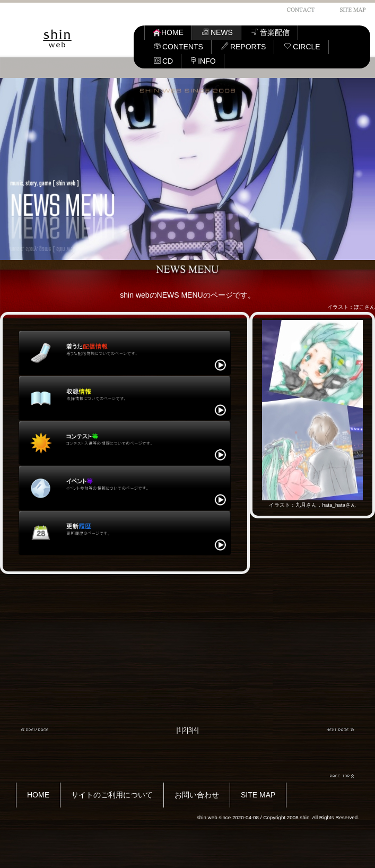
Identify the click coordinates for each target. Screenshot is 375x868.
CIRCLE (302, 47)
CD (163, 61)
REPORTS (243, 47)
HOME (168, 33)
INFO (203, 61)
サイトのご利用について (112, 795)
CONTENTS (178, 47)
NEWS (217, 32)
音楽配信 (270, 32)
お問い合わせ (197, 795)
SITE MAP (258, 795)
